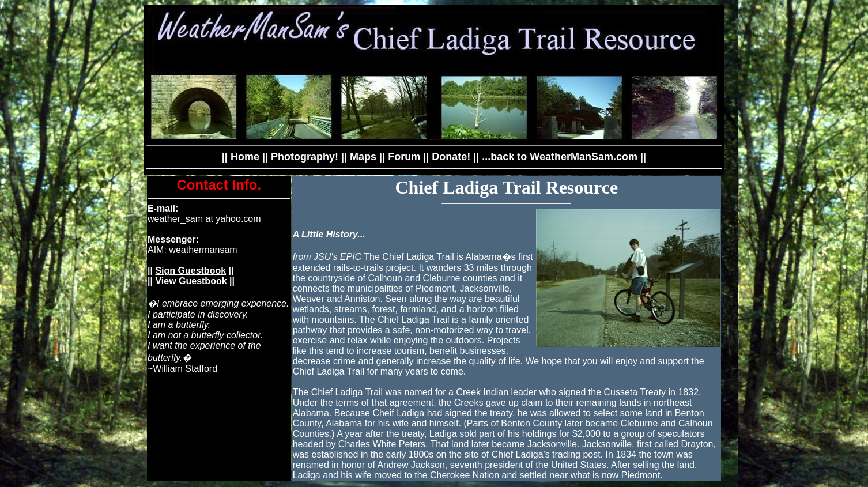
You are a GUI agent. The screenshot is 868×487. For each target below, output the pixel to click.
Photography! (305, 157)
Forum (404, 157)
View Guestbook (191, 281)
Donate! (451, 157)
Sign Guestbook (190, 271)
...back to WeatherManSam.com (560, 157)
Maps (363, 157)
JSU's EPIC (337, 257)
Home (245, 157)
